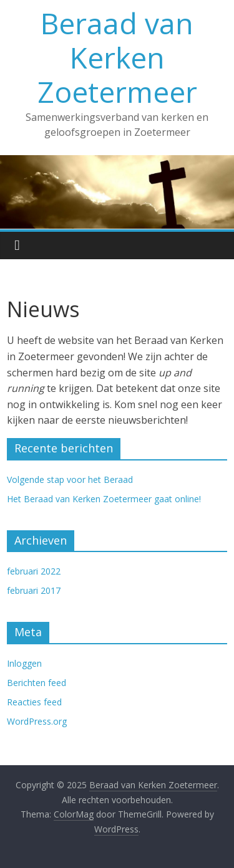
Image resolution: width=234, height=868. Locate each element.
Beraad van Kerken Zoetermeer (117, 57)
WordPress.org (37, 721)
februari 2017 (34, 590)
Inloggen (24, 663)
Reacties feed (34, 702)
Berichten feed (37, 683)
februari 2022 (34, 571)
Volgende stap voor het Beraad (70, 479)
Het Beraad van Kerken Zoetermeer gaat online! (104, 499)
